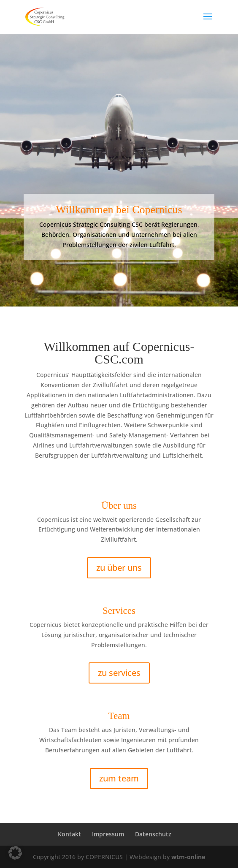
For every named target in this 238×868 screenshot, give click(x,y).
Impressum (108, 834)
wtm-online (188, 857)
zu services (119, 673)
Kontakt (69, 834)
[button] (15, 853)
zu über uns (119, 568)
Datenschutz (153, 834)
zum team (119, 778)
